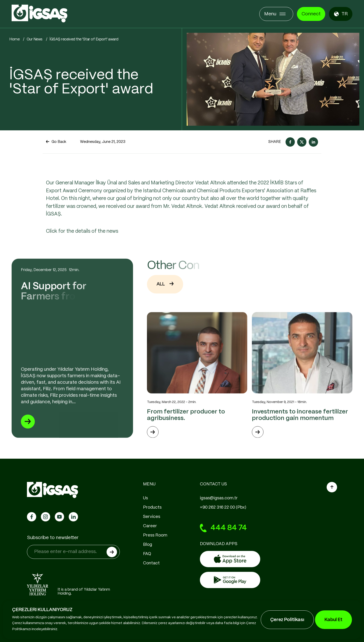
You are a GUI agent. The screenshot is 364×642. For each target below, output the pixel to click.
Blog (148, 545)
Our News (35, 39)
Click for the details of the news (82, 249)
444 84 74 (223, 528)
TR (341, 14)
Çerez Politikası (287, 620)
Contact (151, 563)
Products (152, 507)
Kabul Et (333, 620)
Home (14, 39)
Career (150, 526)
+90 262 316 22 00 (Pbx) (223, 507)
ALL (165, 302)
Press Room (155, 535)
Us (145, 498)
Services (152, 517)
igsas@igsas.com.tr (219, 498)
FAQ (147, 554)
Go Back (56, 142)
